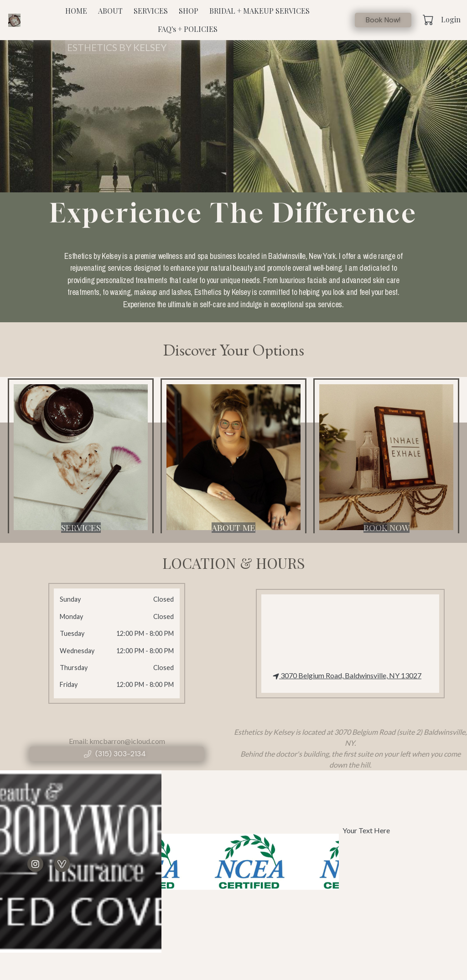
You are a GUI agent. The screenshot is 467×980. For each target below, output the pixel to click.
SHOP (189, 11)
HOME (76, 11)
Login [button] (451, 19)
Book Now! (383, 20)
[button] (429, 20)
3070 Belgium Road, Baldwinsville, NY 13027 (347, 676)
